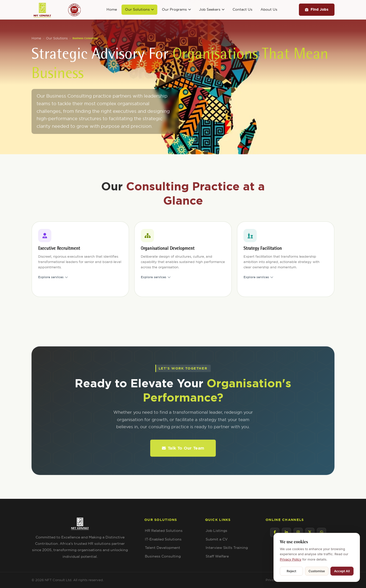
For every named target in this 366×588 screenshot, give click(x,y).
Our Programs (176, 9)
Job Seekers (212, 9)
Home (112, 9)
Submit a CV (217, 539)
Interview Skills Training (227, 548)
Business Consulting (163, 556)
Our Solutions (139, 9)
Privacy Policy (291, 559)
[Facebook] (275, 532)
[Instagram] (298, 532)
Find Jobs (317, 9)
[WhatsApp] (322, 532)
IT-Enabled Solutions (163, 539)
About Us (269, 9)
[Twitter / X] (310, 532)
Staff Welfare (217, 556)
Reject (292, 571)
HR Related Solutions (164, 531)
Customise (317, 571)
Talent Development (163, 548)
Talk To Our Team (183, 453)
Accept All (342, 571)
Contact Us (242, 9)
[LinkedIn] (286, 532)
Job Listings (216, 531)
